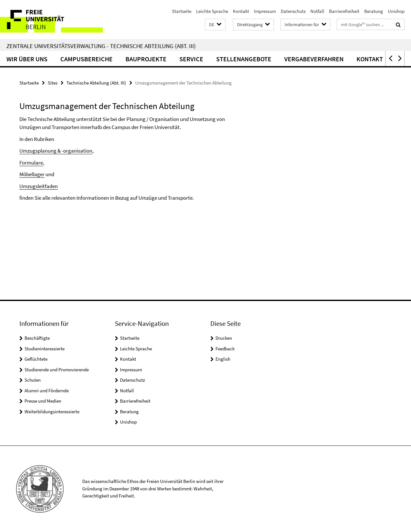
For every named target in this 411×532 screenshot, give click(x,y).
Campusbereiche (86, 59)
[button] (215, 25)
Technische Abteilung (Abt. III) (96, 83)
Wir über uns (27, 59)
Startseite (182, 11)
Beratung (374, 11)
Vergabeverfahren (314, 59)
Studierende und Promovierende (57, 370)
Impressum (265, 11)
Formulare (31, 163)
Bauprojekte (146, 59)
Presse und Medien (43, 401)
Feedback (225, 349)
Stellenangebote (244, 59)
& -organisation (75, 151)
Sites (53, 83)
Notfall (317, 11)
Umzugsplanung (38, 151)
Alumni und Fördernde (47, 391)
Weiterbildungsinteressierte (52, 412)
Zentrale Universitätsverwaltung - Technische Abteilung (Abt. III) (101, 46)
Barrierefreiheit (344, 11)
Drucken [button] (224, 338)
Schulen (33, 380)
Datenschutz (293, 11)
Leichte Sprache (212, 11)
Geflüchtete (36, 359)
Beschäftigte (37, 338)
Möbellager (32, 174)
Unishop (396, 11)
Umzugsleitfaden (39, 186)
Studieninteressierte (45, 349)
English (223, 359)
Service (191, 59)
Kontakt (241, 11)
